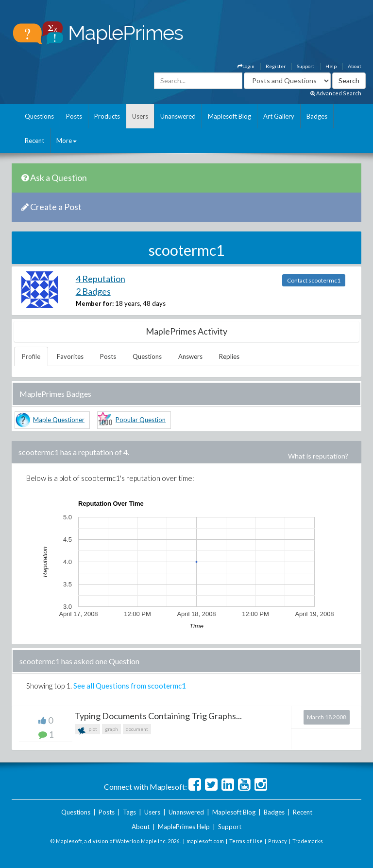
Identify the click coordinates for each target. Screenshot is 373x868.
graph (111, 729)
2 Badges (93, 291)
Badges (317, 116)
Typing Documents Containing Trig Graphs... (158, 716)
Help (331, 66)
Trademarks (308, 841)
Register (276, 66)
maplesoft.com (205, 841)
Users (140, 116)
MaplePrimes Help (184, 827)
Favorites (70, 356)
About (355, 66)
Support (305, 66)
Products (107, 116)
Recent (34, 141)
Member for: (95, 303)
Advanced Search (336, 93)
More (67, 141)
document (137, 729)
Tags (129, 812)
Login (246, 66)
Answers (190, 356)
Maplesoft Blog (229, 116)
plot (87, 730)
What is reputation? (318, 456)
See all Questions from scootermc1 (130, 686)
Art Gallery (279, 116)
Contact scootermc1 (314, 280)
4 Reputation (101, 279)
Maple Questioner (59, 420)
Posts (74, 116)
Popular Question (141, 420)
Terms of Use (246, 841)
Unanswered (178, 116)
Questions (39, 116)
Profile (31, 356)
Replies (229, 356)
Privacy (278, 841)
